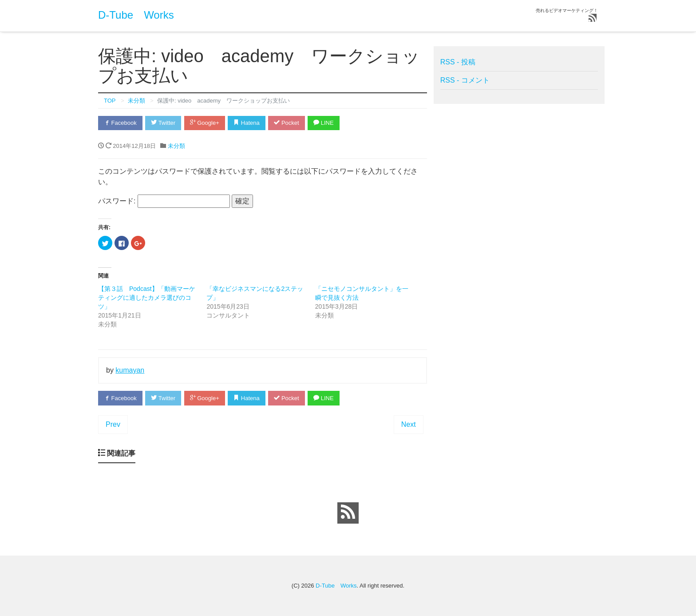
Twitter (163, 123)
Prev (113, 424)
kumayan (130, 370)
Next (409, 424)
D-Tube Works (136, 15)
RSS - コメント (465, 80)
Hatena (247, 123)
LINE (324, 123)
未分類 (176, 146)
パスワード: (164, 201)
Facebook (120, 123)
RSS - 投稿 (458, 62)
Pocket (286, 123)
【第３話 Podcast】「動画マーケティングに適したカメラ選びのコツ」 (147, 298)
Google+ (205, 123)
